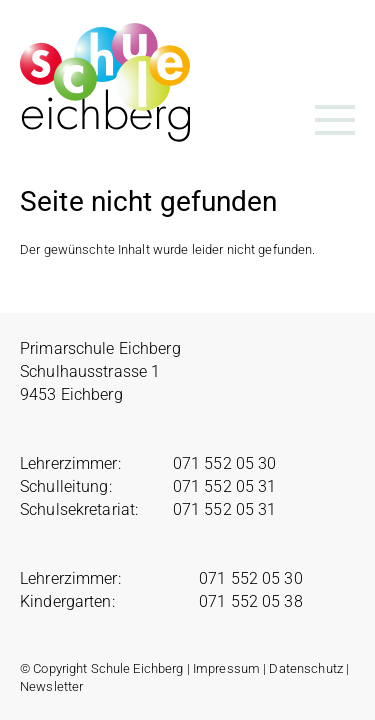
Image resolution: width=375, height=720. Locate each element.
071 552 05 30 (225, 463)
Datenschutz (305, 668)
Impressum (226, 668)
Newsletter (51, 686)
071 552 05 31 (225, 486)
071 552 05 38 (251, 601)
